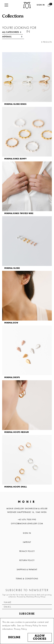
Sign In (27, 533)
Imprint (27, 542)
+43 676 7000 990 (27, 520)
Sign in (41, 5)
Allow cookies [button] (40, 637)
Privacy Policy (27, 551)
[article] (27, 79)
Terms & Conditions (27, 579)
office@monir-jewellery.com (27, 524)
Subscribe (27, 614)
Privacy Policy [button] (20, 629)
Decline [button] (14, 637)
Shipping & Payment (27, 570)
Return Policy (27, 560)
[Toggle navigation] (6, 5)
